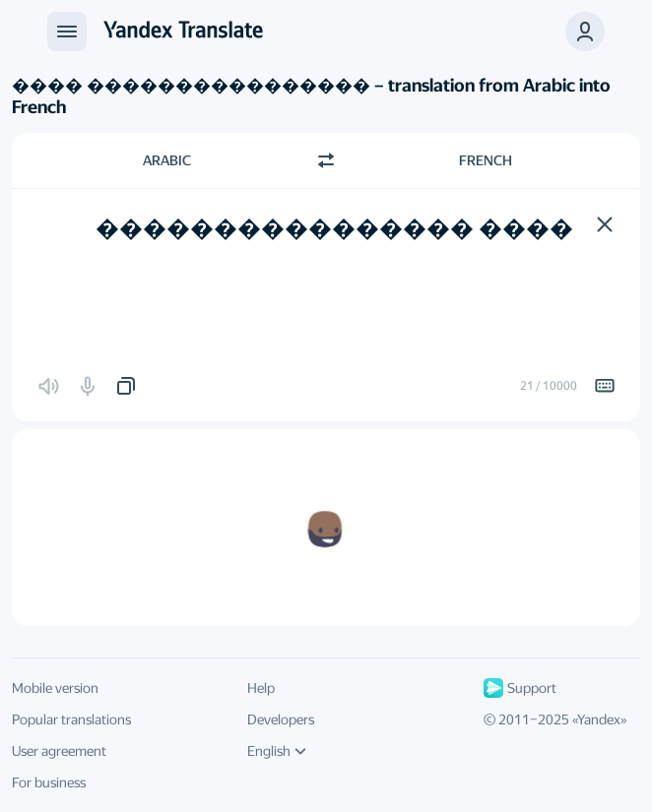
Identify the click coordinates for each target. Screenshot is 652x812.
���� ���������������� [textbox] (334, 228)
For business (49, 782)
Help (261, 688)
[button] (605, 224)
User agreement (59, 751)
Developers (281, 719)
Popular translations (71, 719)
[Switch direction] (326, 160)
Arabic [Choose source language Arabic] (167, 160)
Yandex (599, 719)
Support (520, 688)
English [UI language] (277, 751)
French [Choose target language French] (486, 160)
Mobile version (55, 688)
